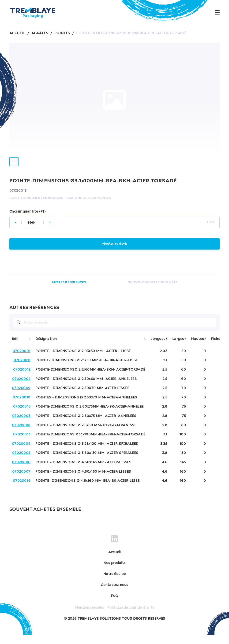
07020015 (22, 416)
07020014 (22, 490)
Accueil (114, 561)
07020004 (21, 453)
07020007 (21, 481)
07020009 (21, 397)
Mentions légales (89, 617)
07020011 (22, 369)
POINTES (62, 33)
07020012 (22, 379)
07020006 (21, 471)
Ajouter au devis (114, 253)
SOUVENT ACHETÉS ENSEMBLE (153, 292)
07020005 (21, 462)
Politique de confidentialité (131, 617)
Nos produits (114, 572)
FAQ (114, 605)
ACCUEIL (17, 33)
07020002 (21, 388)
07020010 (22, 407)
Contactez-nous (115, 594)
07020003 (21, 425)
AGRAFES (40, 33)
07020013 (22, 444)
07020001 (22, 360)
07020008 (21, 434)
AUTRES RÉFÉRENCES (69, 292)
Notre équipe (115, 583)
